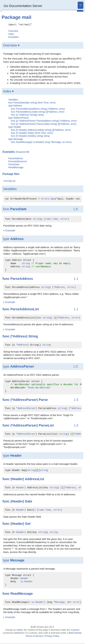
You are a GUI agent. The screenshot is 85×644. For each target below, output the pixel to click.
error (64, 219)
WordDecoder (43, 388)
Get (28, 523)
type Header (15, 127)
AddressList (35, 479)
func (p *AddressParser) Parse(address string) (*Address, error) (44, 121)
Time (55, 219)
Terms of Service (34, 636)
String (33, 336)
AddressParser (22, 366)
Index (11, 34)
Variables (13, 99)
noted (19, 630)
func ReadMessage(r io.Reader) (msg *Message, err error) (41, 142)
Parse (43, 400)
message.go (10, 181)
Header (16, 455)
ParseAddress (16, 158)
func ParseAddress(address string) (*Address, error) (38, 109)
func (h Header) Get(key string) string (30, 136)
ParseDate (14, 164)
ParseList (46, 425)
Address (17, 239)
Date (28, 501)
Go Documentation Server (23, 6)
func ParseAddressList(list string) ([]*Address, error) (38, 112)
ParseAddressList (18, 161)
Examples (13, 37)
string (37, 219)
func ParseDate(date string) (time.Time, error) (32, 102)
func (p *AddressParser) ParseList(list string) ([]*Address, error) (44, 124)
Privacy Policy (52, 636)
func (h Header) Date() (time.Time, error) (32, 133)
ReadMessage (16, 167)
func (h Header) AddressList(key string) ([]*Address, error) (41, 130)
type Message (16, 139)
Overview (13, 31)
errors (45, 199)
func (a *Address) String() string (27, 115)
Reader (29, 582)
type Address (15, 106)
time (48, 219)
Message (17, 560)
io (22, 582)
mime (31, 388)
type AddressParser (19, 118)
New (53, 199)
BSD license (75, 633)
